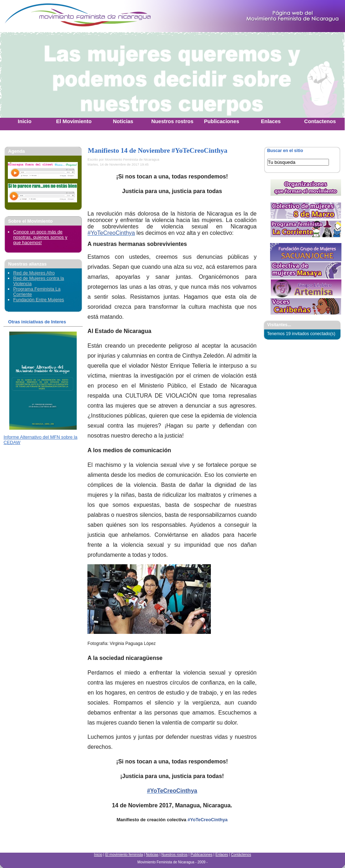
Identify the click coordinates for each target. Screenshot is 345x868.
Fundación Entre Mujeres (39, 300)
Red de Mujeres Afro (34, 273)
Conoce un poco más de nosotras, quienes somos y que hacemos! (40, 237)
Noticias (152, 855)
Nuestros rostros (174, 855)
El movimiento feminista (124, 855)
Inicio (98, 855)
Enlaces (222, 855)
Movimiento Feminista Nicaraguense (45, 16)
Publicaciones (202, 855)
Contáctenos (241, 855)
